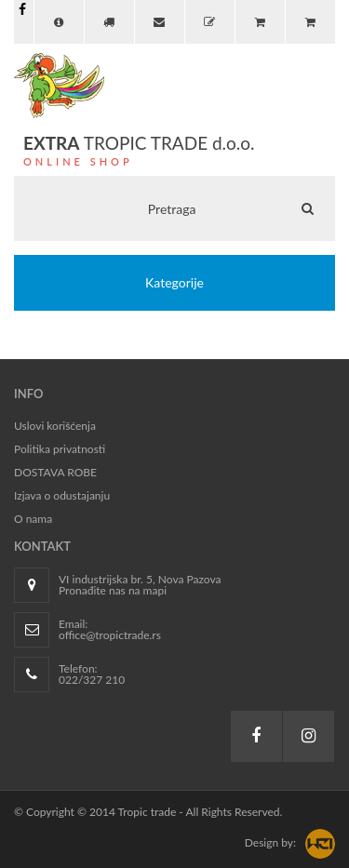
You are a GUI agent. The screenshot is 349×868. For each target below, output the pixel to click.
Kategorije (174, 282)
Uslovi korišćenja (55, 426)
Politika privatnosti (60, 449)
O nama (33, 519)
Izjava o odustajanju (62, 495)
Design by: (270, 842)
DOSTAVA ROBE (55, 472)
